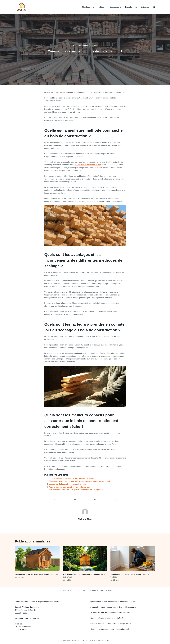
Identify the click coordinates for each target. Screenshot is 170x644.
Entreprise (145, 7)
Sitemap (107, 640)
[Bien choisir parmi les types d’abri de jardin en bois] (37, 558)
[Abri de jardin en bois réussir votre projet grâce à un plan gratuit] (85, 558)
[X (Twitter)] (75, 500)
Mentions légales (65, 591)
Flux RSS (99, 640)
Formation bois (131, 7)
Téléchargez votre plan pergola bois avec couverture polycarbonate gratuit (79, 481)
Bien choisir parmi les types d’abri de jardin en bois (36, 574)
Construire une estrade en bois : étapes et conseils (110, 629)
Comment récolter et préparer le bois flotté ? (107, 618)
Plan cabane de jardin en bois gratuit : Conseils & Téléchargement (76, 490)
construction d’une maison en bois (88, 165)
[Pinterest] (95, 500)
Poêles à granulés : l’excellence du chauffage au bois (111, 624)
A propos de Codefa (90, 591)
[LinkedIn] (116, 500)
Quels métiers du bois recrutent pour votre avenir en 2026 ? (113, 602)
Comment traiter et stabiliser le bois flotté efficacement (71, 478)
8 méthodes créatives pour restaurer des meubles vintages (113, 607)
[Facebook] (55, 500)
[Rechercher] (154, 7)
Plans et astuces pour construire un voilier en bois (69, 487)
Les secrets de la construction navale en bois (67, 484)
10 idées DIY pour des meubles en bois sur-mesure (110, 613)
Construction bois (90, 46)
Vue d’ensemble (106, 591)
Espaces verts (115, 7)
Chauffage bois (88, 7)
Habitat (102, 7)
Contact (77, 591)
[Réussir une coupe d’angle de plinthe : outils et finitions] (133, 558)
